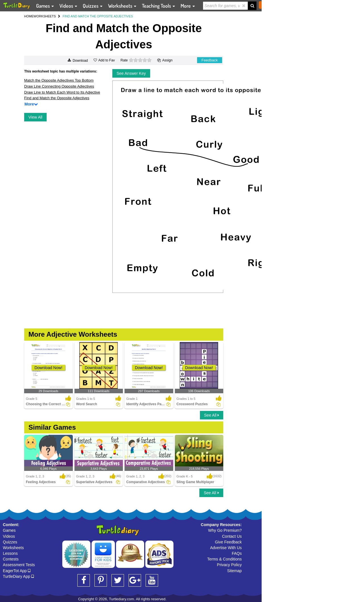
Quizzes (10, 542)
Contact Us (232, 536)
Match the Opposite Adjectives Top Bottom (59, 80)
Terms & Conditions (225, 559)
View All (35, 117)
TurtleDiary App (18, 576)
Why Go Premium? (225, 530)
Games (9, 530)
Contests (11, 559)
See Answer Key (131, 73)
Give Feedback (228, 542)
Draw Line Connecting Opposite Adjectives (59, 86)
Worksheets (13, 548)
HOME (29, 16)
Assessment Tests (19, 565)
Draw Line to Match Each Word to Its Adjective (62, 92)
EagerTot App (17, 571)
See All (212, 415)
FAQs (237, 553)
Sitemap (234, 571)
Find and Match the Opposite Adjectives (57, 98)
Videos (9, 536)
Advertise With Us (226, 548)
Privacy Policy (229, 565)
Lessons (10, 553)
